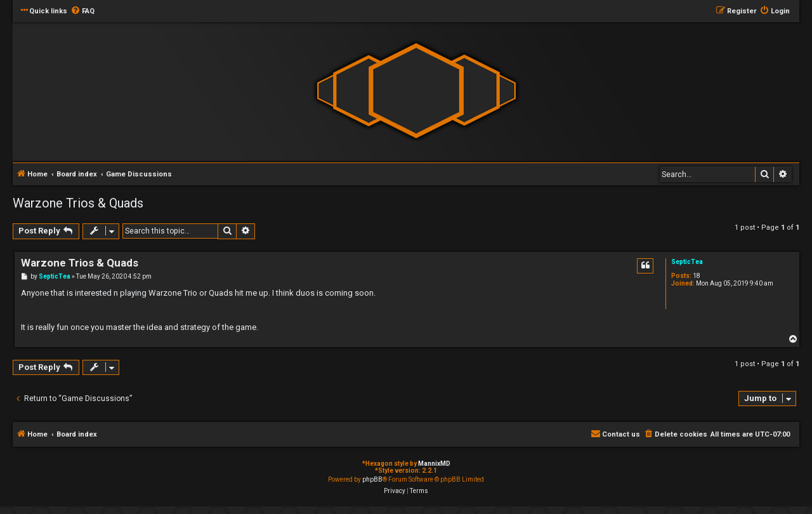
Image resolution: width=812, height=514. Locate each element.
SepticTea (687, 262)
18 (697, 276)
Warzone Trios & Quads (78, 203)
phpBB (372, 479)
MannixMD (434, 464)
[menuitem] (82, 11)
